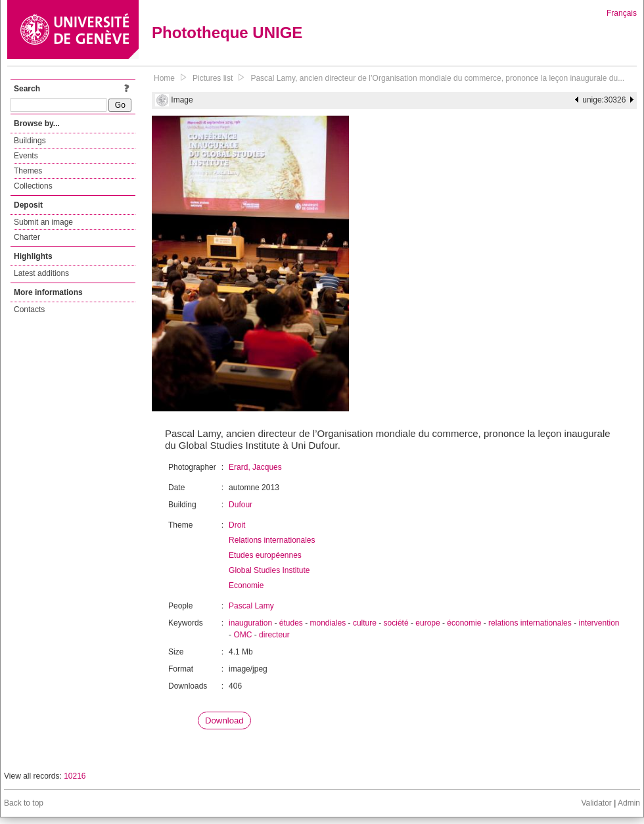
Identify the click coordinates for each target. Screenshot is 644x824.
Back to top (24, 803)
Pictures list (213, 78)
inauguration (250, 623)
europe (427, 623)
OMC (242, 635)
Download (224, 721)
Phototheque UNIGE (227, 33)
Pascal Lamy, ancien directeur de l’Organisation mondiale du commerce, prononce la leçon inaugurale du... (437, 78)
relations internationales (530, 623)
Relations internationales (272, 540)
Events (26, 156)
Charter (27, 237)
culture (365, 623)
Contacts (29, 309)
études (291, 623)
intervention (599, 623)
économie (464, 623)
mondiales (328, 623)
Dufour (241, 505)
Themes (28, 171)
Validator (596, 803)
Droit (237, 525)
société (396, 623)
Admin (629, 803)
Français (622, 13)
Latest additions (41, 273)
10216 (75, 776)
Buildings (30, 141)
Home (164, 78)
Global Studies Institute (269, 570)
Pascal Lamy (251, 606)
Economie (246, 585)
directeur (274, 635)
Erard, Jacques (255, 467)
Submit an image (43, 222)
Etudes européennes (265, 555)
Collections (33, 186)
